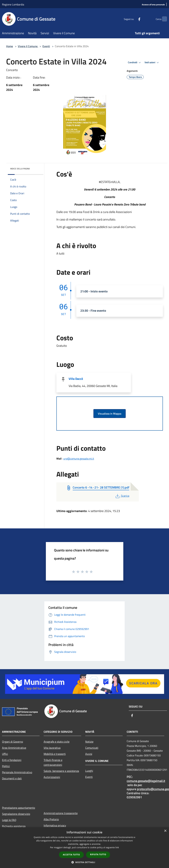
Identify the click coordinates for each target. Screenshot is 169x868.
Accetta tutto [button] (71, 855)
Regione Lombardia (13, 4)
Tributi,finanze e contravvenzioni (53, 762)
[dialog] (84, 848)
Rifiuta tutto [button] (98, 854)
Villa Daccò (76, 379)
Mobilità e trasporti (55, 754)
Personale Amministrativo (17, 772)
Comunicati (92, 748)
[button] (85, 862)
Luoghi (89, 771)
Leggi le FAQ (9, 820)
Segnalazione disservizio (16, 814)
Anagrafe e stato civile (57, 742)
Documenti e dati (12, 778)
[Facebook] (133, 19)
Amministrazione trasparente (61, 813)
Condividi (135, 63)
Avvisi (89, 754)
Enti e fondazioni (12, 760)
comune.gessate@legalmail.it (146, 781)
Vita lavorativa (52, 748)
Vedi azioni (152, 63)
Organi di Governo (12, 742)
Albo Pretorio (51, 819)
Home (10, 46)
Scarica (122, 496)
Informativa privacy (55, 825)
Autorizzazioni (52, 777)
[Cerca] (163, 19)
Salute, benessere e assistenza (61, 771)
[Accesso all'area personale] (153, 5)
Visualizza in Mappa (110, 414)
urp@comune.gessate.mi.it (79, 459)
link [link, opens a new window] (117, 847)
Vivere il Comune (28, 46)
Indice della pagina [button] (20, 169)
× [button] (165, 831)
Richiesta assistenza (14, 826)
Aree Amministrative (14, 748)
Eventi (46, 46)
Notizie (89, 742)
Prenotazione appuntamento (19, 808)
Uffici (5, 754)
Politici (6, 766)
